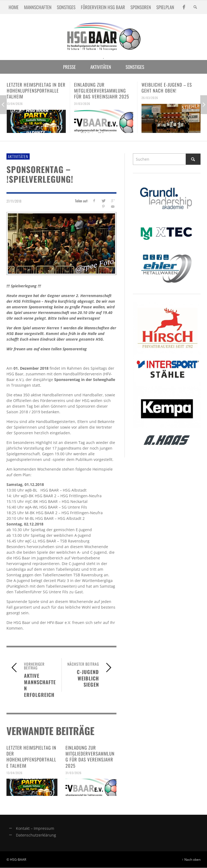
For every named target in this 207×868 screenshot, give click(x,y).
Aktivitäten (18, 156)
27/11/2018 (14, 201)
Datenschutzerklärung (36, 835)
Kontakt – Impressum (35, 828)
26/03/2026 (150, 98)
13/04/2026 (15, 104)
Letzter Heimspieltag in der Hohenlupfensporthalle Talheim (36, 91)
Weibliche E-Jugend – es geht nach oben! (167, 88)
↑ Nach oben (191, 859)
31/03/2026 (82, 104)
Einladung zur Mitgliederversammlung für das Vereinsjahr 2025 (102, 91)
